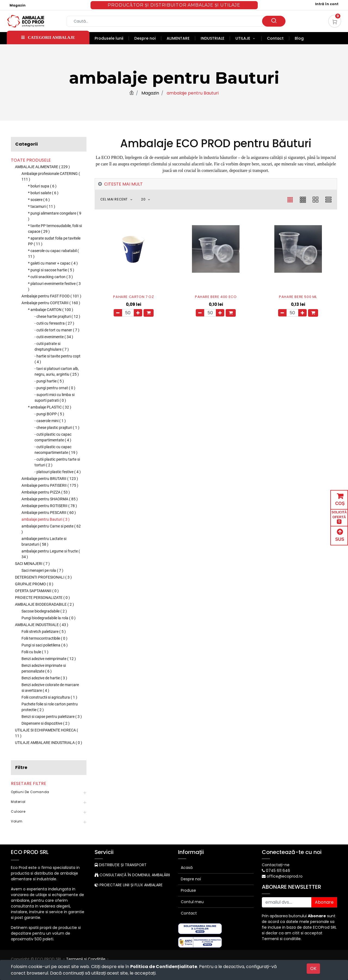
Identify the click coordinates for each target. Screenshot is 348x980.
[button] (119, 200)
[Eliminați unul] (118, 313)
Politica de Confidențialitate (164, 967)
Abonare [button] (324, 902)
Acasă (187, 868)
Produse (188, 890)
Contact (189, 913)
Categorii (27, 144)
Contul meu (192, 902)
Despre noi (191, 879)
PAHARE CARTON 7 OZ (133, 297)
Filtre (21, 767)
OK (313, 968)
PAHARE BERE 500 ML (298, 297)
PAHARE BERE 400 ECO (216, 297)
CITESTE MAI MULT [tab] (123, 184)
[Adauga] (138, 313)
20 (144, 199)
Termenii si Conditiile (86, 959)
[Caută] (274, 21)
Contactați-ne (276, 865)
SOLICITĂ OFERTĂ (339, 517)
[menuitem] (112, 38)
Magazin (18, 5)
